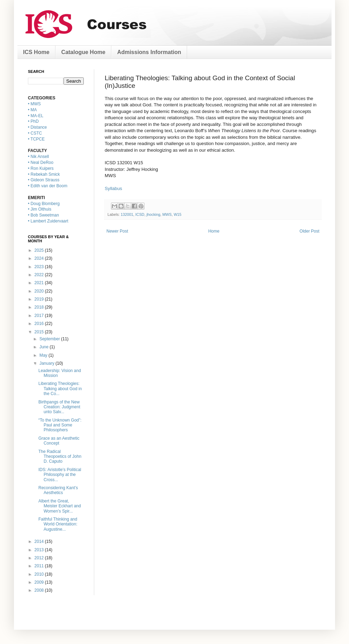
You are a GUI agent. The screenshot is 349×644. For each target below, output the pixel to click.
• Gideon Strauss (44, 180)
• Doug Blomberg (44, 204)
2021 (40, 283)
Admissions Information (149, 52)
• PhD (33, 121)
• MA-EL (36, 116)
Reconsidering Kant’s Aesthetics (58, 490)
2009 (40, 582)
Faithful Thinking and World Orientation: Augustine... (58, 524)
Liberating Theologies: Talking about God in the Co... (60, 389)
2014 (40, 541)
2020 (40, 291)
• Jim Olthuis (40, 209)
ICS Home (36, 52)
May (44, 355)
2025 (40, 250)
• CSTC (35, 133)
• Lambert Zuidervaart (48, 221)
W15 (178, 214)
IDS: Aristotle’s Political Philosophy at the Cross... (60, 475)
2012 (40, 558)
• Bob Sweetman (43, 215)
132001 (127, 214)
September (50, 339)
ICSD (140, 214)
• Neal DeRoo (41, 162)
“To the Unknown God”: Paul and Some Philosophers (60, 425)
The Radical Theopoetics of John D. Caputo (60, 457)
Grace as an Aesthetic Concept (59, 441)
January (47, 363)
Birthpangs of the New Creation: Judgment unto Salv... (59, 407)
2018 (40, 307)
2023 (40, 267)
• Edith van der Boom (48, 186)
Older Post (309, 231)
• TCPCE (36, 139)
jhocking (154, 214)
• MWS (34, 104)
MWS (167, 214)
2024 (40, 258)
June (44, 347)
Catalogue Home (83, 52)
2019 (40, 299)
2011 (40, 566)
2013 (40, 550)
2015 (40, 332)
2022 (40, 275)
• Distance (37, 127)
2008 (40, 590)
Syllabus (113, 188)
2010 (40, 574)
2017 (40, 316)
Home (214, 231)
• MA (32, 110)
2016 (40, 324)
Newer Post (117, 231)
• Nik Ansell (38, 157)
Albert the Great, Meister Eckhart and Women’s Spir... (60, 506)
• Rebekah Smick (44, 174)
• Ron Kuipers (41, 168)
